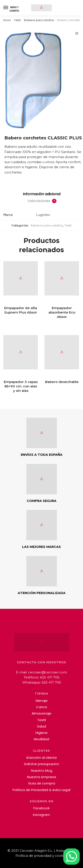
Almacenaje (41, 713)
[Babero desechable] (62, 357)
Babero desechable (62, 382)
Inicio (7, 20)
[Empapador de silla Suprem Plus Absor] (21, 283)
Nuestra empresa (41, 777)
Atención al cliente (41, 758)
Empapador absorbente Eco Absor (62, 312)
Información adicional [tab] (42, 194)
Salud (41, 726)
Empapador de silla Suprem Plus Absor (21, 310)
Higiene (41, 733)
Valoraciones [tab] (42, 201)
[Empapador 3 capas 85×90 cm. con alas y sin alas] (21, 357)
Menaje (42, 701)
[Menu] (6, 8)
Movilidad (41, 739)
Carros (42, 707)
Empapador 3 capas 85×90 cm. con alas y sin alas (21, 386)
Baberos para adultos (39, 20)
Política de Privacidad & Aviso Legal (41, 790)
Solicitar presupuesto (41, 764)
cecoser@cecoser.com (48, 672)
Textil (17, 20)
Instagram (41, 815)
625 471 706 (50, 677)
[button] (77, 33)
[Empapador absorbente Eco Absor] (62, 283)
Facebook (41, 808)
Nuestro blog (42, 770)
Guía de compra (42, 783)
